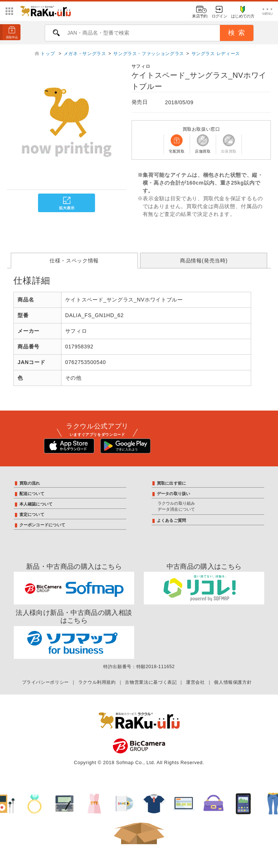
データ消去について (176, 509)
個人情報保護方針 (233, 682)
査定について (32, 514)
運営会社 (195, 682)
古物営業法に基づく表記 (151, 682)
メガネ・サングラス (85, 54)
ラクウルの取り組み (176, 503)
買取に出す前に (172, 483)
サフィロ (141, 66)
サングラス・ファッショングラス (149, 54)
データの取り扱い (174, 494)
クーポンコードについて (42, 525)
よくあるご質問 (172, 520)
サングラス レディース (216, 54)
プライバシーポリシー (45, 682)
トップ (48, 54)
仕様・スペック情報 (74, 261)
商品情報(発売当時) (204, 261)
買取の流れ (30, 483)
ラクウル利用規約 (97, 682)
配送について (32, 494)
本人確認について (36, 504)
